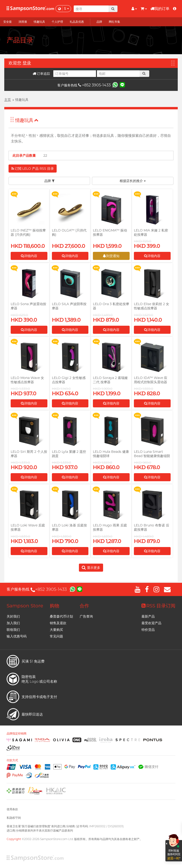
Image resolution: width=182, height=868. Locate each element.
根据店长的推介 (133, 181)
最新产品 (148, 616)
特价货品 (148, 630)
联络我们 (13, 630)
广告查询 (86, 616)
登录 (27, 63)
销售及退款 (58, 623)
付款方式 (12, 760)
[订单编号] (75, 74)
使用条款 (12, 809)
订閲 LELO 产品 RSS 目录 (33, 169)
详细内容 (29, 256)
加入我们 (13, 623)
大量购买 (56, 630)
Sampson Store (25, 606)
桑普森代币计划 (61, 616)
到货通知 (111, 256)
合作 (84, 606)
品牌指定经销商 (17, 734)
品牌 (49, 181)
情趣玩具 (27, 120)
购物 (55, 606)
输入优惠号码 (17, 636)
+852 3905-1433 (94, 85)
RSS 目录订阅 (158, 606)
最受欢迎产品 (151, 623)
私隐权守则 (14, 818)
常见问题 (56, 636)
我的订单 (160, 9)
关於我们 (13, 616)
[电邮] (118, 74)
